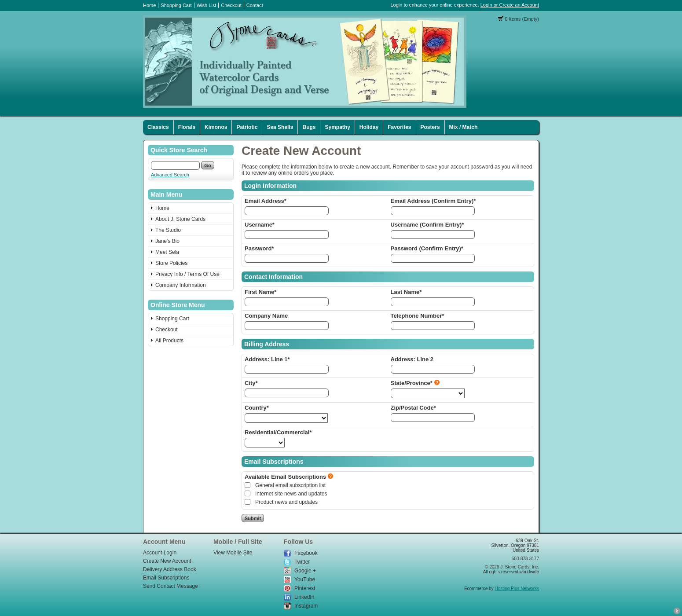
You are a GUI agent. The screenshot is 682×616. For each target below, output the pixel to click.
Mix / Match (464, 127)
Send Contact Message (170, 586)
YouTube (305, 579)
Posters (430, 127)
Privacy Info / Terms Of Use (187, 274)
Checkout (231, 5)
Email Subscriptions (166, 578)
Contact (255, 5)
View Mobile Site (233, 553)
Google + (305, 571)
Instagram (306, 606)
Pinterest (305, 588)
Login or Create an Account (510, 5)
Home (149, 5)
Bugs (309, 127)
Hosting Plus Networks (517, 588)
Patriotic (247, 127)
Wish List (207, 5)
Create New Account (167, 561)
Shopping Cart (176, 5)
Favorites (399, 127)
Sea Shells (280, 127)
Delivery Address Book (170, 569)
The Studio (168, 230)
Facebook (306, 553)
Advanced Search (170, 175)
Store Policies (171, 263)
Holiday (369, 127)
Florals (187, 127)
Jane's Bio (167, 241)
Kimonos (216, 127)
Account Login (160, 553)
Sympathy (337, 127)
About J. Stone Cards (180, 219)
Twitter (302, 562)
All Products (169, 341)
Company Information (181, 285)
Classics (158, 127)
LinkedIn (304, 597)
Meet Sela (167, 252)
